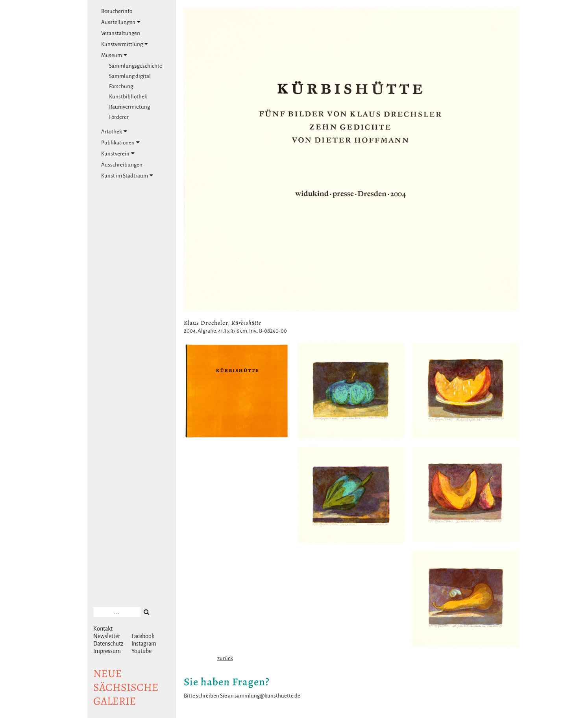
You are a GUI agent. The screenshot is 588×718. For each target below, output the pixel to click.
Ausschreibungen (122, 165)
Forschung (121, 86)
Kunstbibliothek (128, 97)
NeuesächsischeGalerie (126, 687)
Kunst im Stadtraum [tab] (127, 176)
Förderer (119, 117)
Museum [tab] (114, 55)
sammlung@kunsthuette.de (267, 696)
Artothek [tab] (114, 131)
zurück (225, 658)
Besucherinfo (117, 11)
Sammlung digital (130, 76)
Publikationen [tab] (120, 142)
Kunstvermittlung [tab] (125, 44)
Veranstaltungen (121, 33)
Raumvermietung (129, 107)
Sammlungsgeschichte (136, 66)
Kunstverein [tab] (118, 154)
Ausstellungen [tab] (121, 22)
